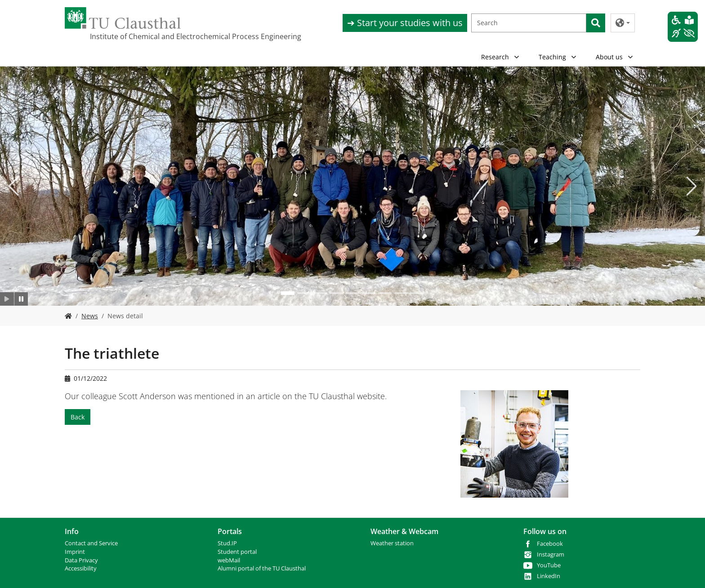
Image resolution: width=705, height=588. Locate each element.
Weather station (392, 543)
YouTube (549, 565)
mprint (76, 552)
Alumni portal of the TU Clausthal (262, 568)
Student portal (237, 552)
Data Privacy (81, 560)
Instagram (551, 555)
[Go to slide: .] (288, 293)
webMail (229, 560)
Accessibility (81, 568)
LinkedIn (549, 576)
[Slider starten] (7, 299)
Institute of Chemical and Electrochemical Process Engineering (135, 36)
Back (78, 417)
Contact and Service (91, 543)
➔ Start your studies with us (405, 23)
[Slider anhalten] (21, 299)
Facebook (550, 544)
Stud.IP (227, 543)
